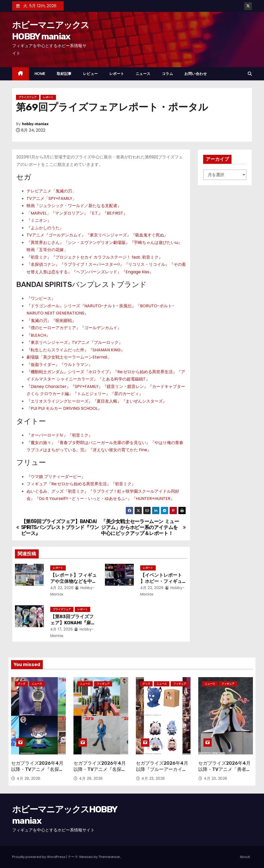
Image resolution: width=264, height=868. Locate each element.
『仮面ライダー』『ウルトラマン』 (60, 365)
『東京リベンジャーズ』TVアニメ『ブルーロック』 (75, 342)
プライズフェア (28, 97)
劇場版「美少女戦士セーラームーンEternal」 (69, 357)
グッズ (21, 684)
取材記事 (64, 74)
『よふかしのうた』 (45, 228)
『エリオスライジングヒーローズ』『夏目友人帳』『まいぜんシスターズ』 (97, 401)
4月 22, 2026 (62, 588)
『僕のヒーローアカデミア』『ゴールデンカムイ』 (74, 328)
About (245, 857)
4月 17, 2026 (62, 629)
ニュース (143, 74)
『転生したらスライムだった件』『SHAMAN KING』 (76, 350)
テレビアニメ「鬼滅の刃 (49, 191)
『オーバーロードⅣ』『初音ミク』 (60, 435)
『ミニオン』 (39, 220)
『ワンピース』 (41, 298)
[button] (250, 74)
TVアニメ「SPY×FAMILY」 (51, 198)
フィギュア (103, 684)
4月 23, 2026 (153, 778)
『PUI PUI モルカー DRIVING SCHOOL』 (64, 408)
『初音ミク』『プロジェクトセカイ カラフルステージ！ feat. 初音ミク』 (95, 257)
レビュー (90, 74)
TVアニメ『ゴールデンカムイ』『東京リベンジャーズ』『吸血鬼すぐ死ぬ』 (97, 235)
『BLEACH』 (38, 335)
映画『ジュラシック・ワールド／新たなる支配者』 (74, 206)
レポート (117, 74)
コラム (168, 74)
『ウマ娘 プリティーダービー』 (56, 477)
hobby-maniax (35, 124)
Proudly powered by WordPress (39, 857)
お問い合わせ (196, 74)
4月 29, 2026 (29, 778)
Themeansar (109, 857)
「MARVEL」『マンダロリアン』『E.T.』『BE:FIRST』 (77, 213)
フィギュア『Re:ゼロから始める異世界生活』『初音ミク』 (81, 484)
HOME (40, 74)
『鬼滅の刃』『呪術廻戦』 (51, 321)
